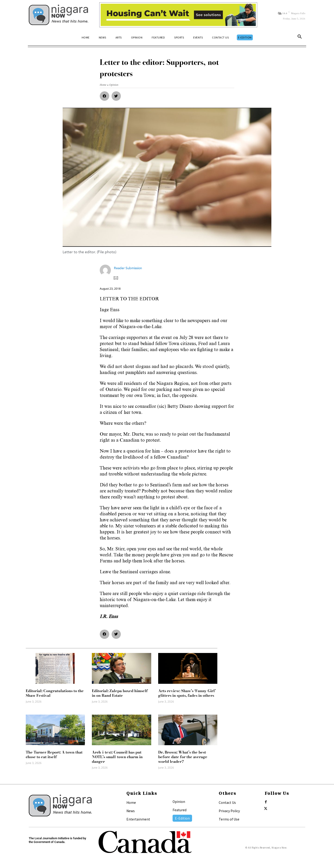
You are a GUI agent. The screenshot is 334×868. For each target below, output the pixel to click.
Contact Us (227, 802)
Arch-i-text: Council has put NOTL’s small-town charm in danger (117, 757)
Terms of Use (229, 819)
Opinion (179, 801)
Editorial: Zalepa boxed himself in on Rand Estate (120, 693)
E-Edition (182, 818)
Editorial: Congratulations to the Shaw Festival (55, 693)
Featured (180, 810)
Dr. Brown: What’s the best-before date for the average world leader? (183, 757)
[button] (300, 38)
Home (131, 802)
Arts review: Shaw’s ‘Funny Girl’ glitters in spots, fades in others (187, 693)
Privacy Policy (229, 811)
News (131, 811)
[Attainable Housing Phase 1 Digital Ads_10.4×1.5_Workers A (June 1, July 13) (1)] (178, 15)
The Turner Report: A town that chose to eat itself (54, 754)
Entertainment (138, 819)
